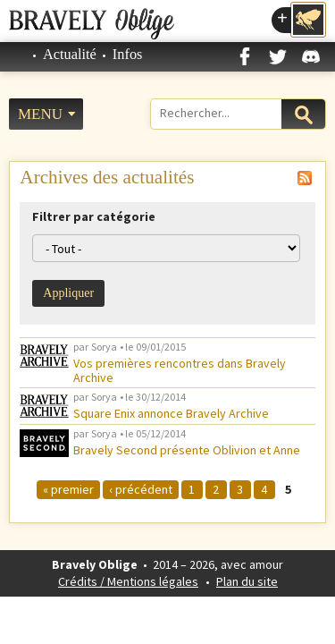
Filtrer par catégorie (94, 216)
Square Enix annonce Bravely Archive (171, 413)
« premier (68, 489)
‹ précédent (141, 489)
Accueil (18, 55)
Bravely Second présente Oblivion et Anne (187, 450)
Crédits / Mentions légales (128, 581)
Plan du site (247, 581)
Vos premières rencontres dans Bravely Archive (180, 370)
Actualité (70, 54)
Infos (128, 54)
